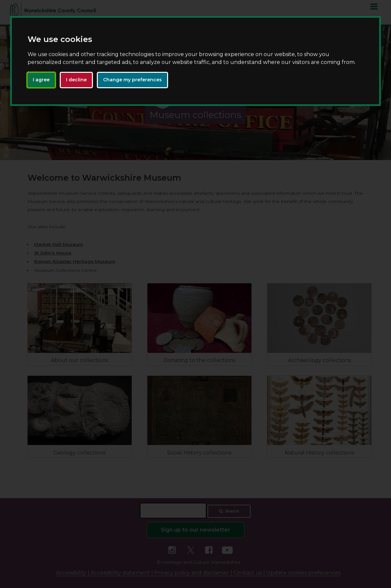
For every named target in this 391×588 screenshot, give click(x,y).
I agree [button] (41, 80)
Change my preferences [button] (132, 80)
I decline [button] (76, 80)
